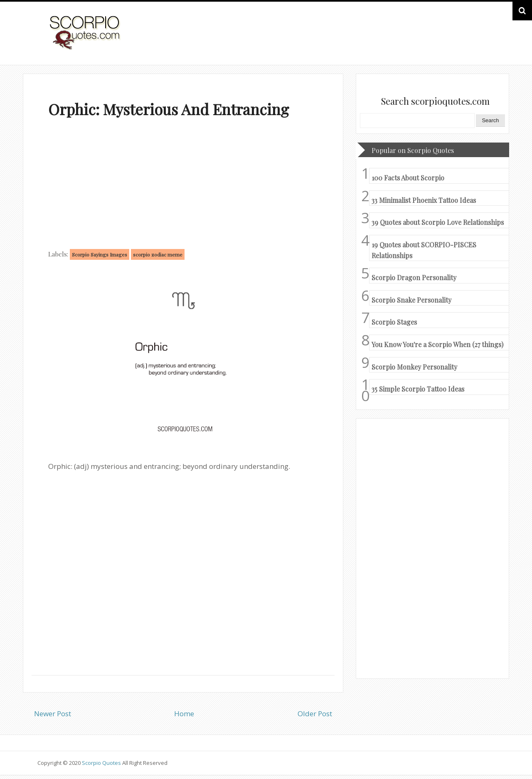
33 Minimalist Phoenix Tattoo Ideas (424, 200)
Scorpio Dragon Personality (414, 277)
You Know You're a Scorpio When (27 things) (437, 344)
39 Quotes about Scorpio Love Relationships (438, 222)
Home (184, 714)
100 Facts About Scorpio (408, 178)
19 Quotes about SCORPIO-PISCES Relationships (424, 250)
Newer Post (53, 714)
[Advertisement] (183, 185)
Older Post (315, 714)
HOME (472, 41)
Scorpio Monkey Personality (414, 367)
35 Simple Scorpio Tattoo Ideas (418, 389)
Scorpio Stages (394, 322)
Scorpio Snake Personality (411, 300)
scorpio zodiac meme (158, 254)
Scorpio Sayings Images (100, 254)
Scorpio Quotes (102, 763)
